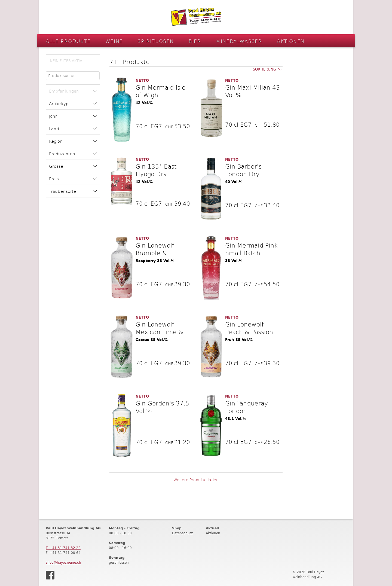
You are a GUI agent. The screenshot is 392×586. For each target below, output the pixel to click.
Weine (114, 41)
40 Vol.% (234, 182)
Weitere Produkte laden (196, 480)
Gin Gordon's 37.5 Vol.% (162, 407)
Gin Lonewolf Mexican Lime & (159, 328)
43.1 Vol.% (236, 419)
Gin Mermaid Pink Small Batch (251, 249)
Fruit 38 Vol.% (239, 340)
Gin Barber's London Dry (243, 170)
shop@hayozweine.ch (63, 562)
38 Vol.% (234, 261)
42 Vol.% (144, 103)
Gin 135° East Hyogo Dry (156, 170)
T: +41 (63, 548)
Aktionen (291, 41)
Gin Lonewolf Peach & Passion (249, 328)
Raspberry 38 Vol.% (155, 261)
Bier (195, 41)
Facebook (50, 575)
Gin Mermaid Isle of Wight (161, 91)
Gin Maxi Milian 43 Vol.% (252, 91)
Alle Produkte (68, 41)
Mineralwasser (239, 41)
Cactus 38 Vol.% (152, 340)
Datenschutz (182, 533)
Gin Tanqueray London (246, 407)
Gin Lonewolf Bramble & (155, 249)
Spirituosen (156, 41)
